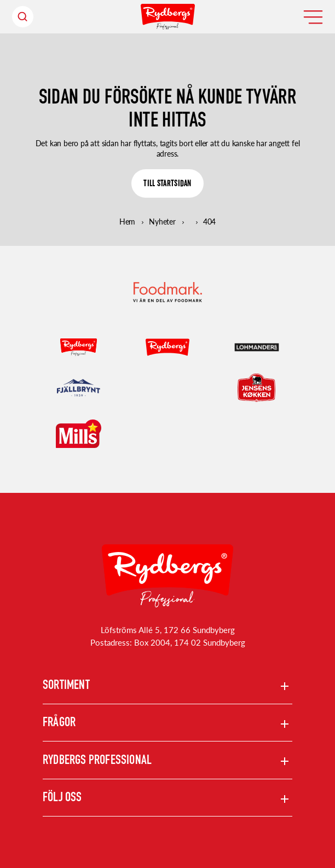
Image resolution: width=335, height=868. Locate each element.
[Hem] (168, 17)
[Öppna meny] (313, 17)
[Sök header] (23, 17)
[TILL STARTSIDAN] (168, 183)
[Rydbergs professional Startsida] (168, 576)
